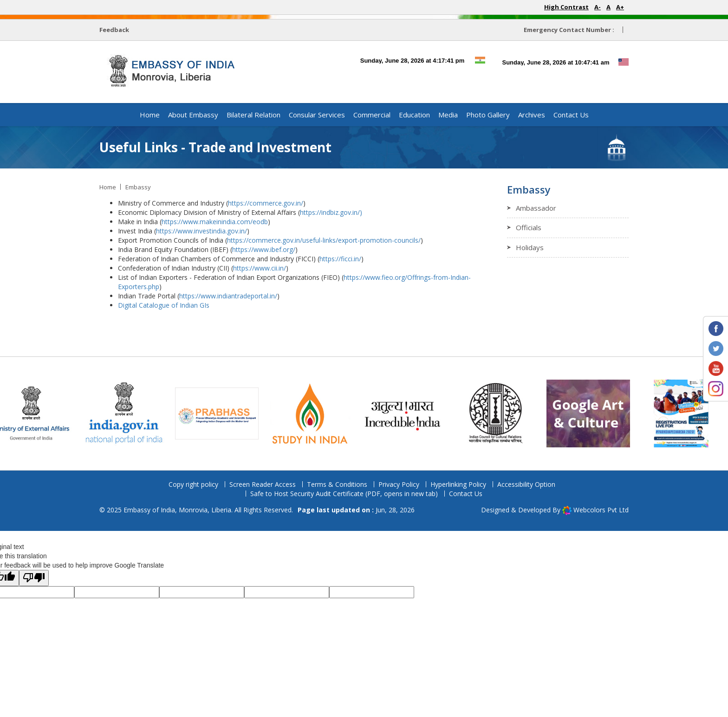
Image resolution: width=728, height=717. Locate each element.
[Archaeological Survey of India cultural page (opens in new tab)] (596, 413)
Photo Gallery (488, 115)
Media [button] (448, 115)
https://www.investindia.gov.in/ (201, 231)
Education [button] (414, 115)
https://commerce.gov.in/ (266, 203)
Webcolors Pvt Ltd (601, 510)
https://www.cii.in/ (260, 268)
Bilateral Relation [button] (253, 115)
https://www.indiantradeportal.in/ (228, 296)
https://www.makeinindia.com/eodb (215, 222)
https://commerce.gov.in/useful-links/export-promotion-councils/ (324, 240)
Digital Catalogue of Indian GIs (164, 305)
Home (150, 115)
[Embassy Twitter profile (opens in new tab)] (716, 348)
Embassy (138, 187)
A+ (620, 7)
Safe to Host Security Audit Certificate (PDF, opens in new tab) (344, 494)
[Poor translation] (34, 578)
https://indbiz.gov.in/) (332, 212)
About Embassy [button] (193, 115)
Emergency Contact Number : (569, 30)
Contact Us (571, 115)
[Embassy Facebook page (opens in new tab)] (716, 328)
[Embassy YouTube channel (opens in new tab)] (716, 368)
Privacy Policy (399, 484)
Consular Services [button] (317, 115)
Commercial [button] (372, 115)
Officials (529, 227)
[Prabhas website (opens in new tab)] (224, 413)
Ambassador (536, 208)
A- (598, 7)
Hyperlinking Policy (458, 484)
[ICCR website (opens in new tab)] (503, 413)
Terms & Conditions (337, 484)
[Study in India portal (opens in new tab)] (317, 413)
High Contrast (566, 7)
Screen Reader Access (263, 484)
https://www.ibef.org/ (264, 249)
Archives (532, 115)
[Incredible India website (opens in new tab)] (410, 413)
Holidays (530, 247)
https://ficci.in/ (340, 259)
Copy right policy (193, 484)
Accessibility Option (526, 484)
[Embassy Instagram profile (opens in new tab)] (716, 388)
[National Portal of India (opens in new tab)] (131, 413)
